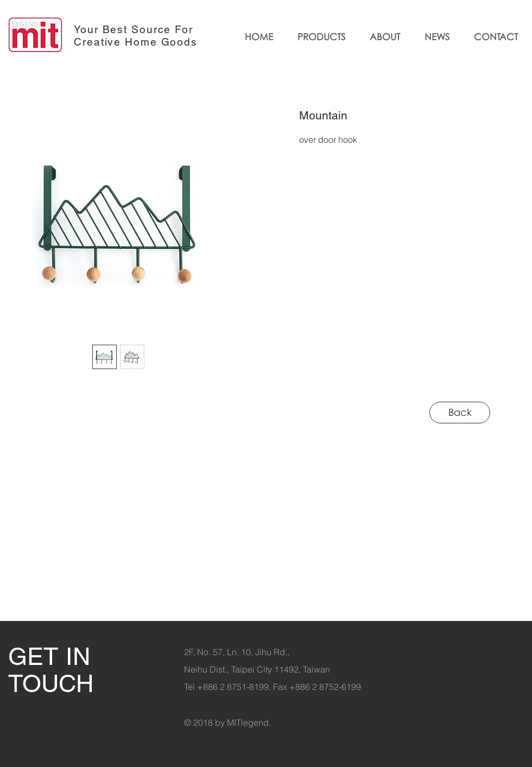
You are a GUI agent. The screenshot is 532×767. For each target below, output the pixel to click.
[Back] (460, 413)
